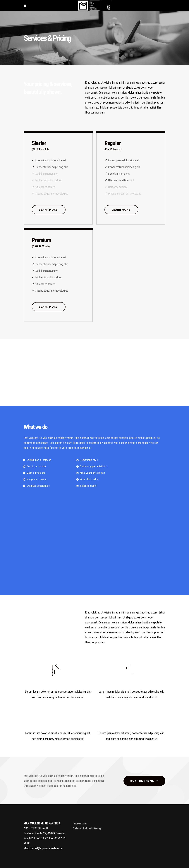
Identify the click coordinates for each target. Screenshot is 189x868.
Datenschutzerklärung (87, 828)
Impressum (80, 823)
